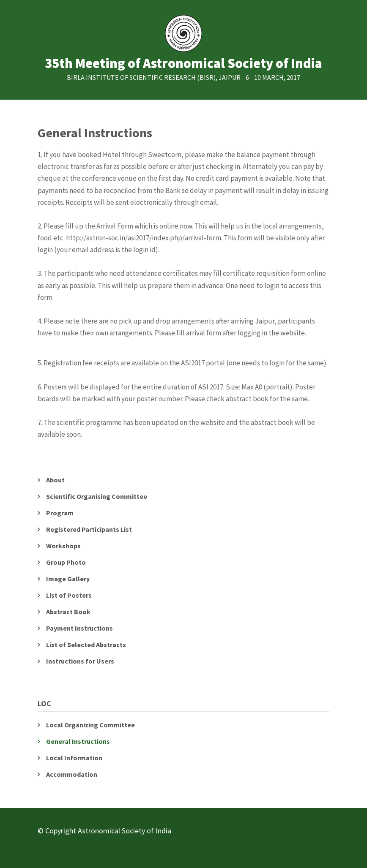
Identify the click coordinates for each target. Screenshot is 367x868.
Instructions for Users (80, 661)
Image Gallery (68, 579)
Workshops (63, 546)
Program (60, 513)
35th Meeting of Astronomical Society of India (183, 64)
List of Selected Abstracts (86, 645)
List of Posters (69, 595)
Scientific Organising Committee (97, 496)
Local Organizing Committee (90, 725)
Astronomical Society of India (125, 831)
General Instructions (78, 741)
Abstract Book (68, 612)
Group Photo (66, 562)
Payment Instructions (79, 628)
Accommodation (72, 774)
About (55, 480)
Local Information (74, 758)
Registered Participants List (89, 529)
